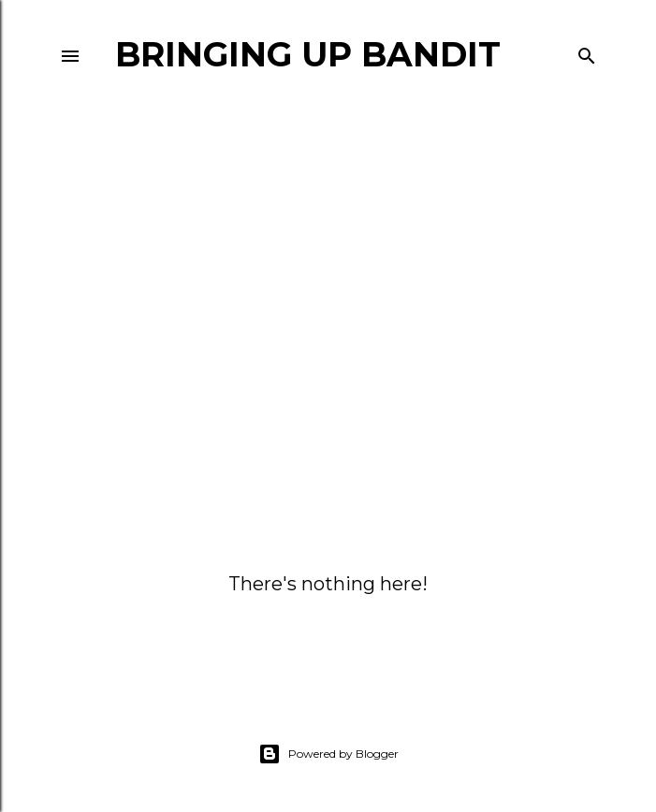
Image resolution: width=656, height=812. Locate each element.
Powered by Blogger (328, 754)
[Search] (587, 52)
